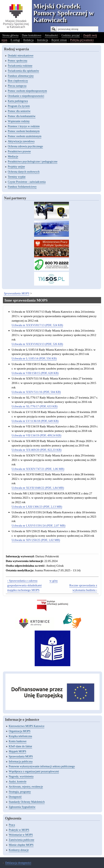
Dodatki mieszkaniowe (21, 56)
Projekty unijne (16, 167)
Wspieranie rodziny (19, 121)
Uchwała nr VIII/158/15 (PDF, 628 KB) (35, 373)
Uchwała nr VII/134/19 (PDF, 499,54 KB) (36, 435)
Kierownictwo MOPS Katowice (27, 726)
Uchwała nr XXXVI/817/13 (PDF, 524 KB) (37, 325)
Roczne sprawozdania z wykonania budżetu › (83, 588)
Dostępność (15, 797)
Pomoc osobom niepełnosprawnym (27, 91)
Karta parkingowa (18, 101)
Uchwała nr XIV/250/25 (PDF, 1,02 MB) (36, 540)
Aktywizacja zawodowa (21, 141)
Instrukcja (43, 40)
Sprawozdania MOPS (17, 293)
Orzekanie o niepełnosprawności (26, 96)
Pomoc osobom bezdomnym (24, 131)
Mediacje (13, 156)
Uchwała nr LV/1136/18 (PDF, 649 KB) (35, 421)
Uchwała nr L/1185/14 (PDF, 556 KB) (34, 358)
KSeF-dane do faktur (20, 746)
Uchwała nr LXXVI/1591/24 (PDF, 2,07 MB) (39, 525)
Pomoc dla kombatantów (22, 116)
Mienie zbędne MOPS (21, 845)
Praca (12, 825)
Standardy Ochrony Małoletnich (27, 802)
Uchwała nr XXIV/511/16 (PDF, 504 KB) (36, 392)
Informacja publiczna (21, 761)
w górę (53, 581)
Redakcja (28, 40)
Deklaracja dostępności (18, 863)
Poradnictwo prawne (19, 151)
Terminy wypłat (17, 177)
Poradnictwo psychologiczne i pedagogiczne (33, 161)
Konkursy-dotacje (19, 850)
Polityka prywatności (82, 40)
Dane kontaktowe (32, 35)
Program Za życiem (19, 106)
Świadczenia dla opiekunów (23, 71)
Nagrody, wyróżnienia (21, 776)
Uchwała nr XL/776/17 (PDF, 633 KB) (35, 406)
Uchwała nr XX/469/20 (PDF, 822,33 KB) (37, 450)
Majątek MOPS (17, 751)
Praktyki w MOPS (19, 830)
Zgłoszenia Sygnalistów (22, 807)
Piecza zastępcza (17, 86)
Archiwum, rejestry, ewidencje (26, 787)
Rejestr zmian (59, 40)
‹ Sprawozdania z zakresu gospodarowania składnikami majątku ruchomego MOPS (25, 585)
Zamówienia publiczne (21, 840)
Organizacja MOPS (20, 731)
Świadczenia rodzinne (20, 66)
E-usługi (15, 40)
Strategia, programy (20, 792)
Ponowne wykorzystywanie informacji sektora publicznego (42, 766)
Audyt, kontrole (18, 782)
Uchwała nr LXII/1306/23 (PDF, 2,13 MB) (37, 507)
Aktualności (52, 35)
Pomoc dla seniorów (19, 111)
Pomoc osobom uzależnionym (24, 136)
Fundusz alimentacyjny (21, 76)
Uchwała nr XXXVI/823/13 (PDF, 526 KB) (37, 344)
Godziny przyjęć (71, 35)
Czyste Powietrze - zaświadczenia (27, 182)
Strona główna (10, 35)
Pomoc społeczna (17, 61)
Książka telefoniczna (20, 736)
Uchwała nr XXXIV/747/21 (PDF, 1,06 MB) (38, 469)
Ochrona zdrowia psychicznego (25, 146)
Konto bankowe (18, 741)
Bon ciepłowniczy (18, 81)
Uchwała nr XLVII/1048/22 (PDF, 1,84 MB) (38, 488)
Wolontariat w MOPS (21, 835)
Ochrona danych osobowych (24, 172)
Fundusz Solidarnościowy (22, 187)
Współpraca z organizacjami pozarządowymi (34, 771)
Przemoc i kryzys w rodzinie (24, 126)
